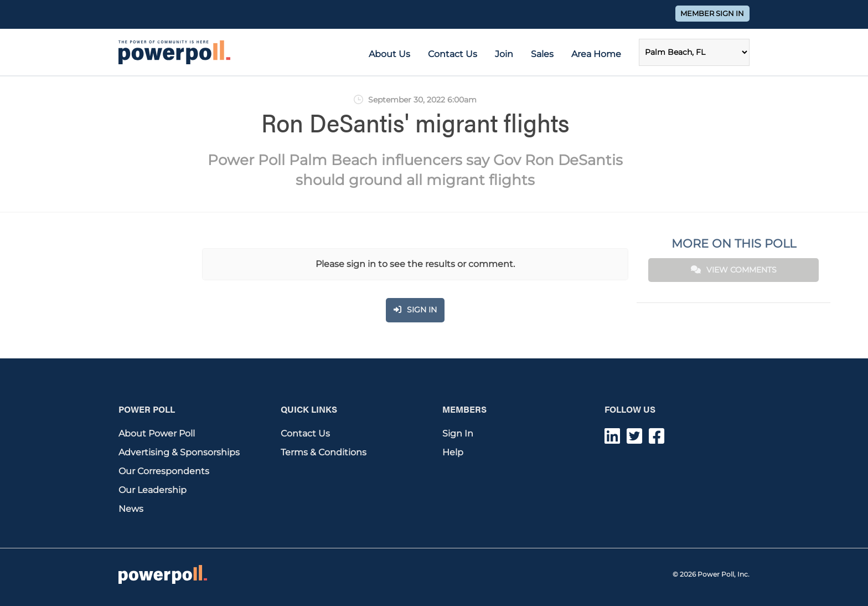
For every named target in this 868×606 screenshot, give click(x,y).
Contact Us (453, 54)
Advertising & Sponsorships (179, 452)
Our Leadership (153, 490)
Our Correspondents (164, 471)
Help (453, 452)
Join (504, 54)
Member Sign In (712, 14)
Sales (542, 54)
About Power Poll (157, 433)
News (131, 509)
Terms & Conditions (324, 452)
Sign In (458, 433)
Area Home (596, 54)
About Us (389, 54)
